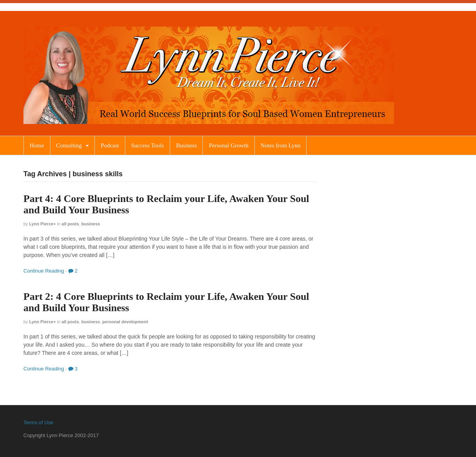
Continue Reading (44, 271)
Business (186, 145)
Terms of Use (38, 422)
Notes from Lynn (281, 145)
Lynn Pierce (41, 224)
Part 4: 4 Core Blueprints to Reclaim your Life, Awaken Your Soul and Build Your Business (166, 204)
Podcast (110, 145)
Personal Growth (228, 145)
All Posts (70, 224)
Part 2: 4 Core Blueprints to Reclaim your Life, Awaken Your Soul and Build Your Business (166, 302)
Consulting (69, 145)
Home (37, 145)
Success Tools (147, 145)
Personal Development (125, 322)
